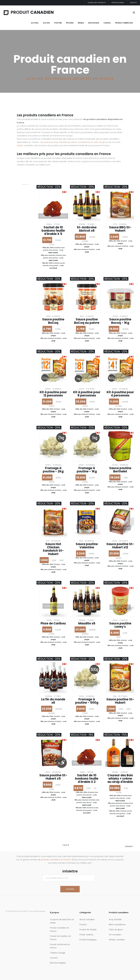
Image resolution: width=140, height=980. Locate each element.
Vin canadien (115, 935)
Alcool (46, 23)
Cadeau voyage (58, 953)
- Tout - (11, 223)
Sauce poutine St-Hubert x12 (120, 546)
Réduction (9, 217)
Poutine (58, 23)
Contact (134, 3)
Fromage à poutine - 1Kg (87, 470)
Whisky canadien (117, 940)
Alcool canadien (87, 919)
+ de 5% (11, 227)
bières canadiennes (81, 142)
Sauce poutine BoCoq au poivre (87, 321)
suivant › (129, 846)
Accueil (35, 23)
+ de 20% (11, 233)
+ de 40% (11, 240)
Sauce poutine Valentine (87, 546)
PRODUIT (29, 12)
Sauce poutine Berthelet (120, 470)
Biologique (94, 23)
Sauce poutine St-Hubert (120, 701)
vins (114, 142)
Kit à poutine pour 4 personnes (120, 394)
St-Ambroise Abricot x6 (87, 229)
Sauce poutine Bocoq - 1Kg (120, 321)
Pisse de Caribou (53, 623)
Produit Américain (124, 23)
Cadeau (107, 23)
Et (15, 202)
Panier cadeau (86, 935)
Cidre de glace (116, 930)
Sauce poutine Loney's (120, 625)
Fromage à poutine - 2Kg (53, 470)
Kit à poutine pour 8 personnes (87, 394)
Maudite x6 (87, 623)
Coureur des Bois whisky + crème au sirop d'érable (120, 779)
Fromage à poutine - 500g (87, 701)
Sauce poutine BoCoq (53, 321)
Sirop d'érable (115, 919)
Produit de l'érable (88, 930)
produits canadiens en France (56, 860)
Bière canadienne (117, 925)
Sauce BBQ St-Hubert (120, 229)
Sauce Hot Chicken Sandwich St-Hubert (53, 549)
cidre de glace (101, 142)
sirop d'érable (60, 142)
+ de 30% (11, 236)
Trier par (8, 252)
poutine (47, 142)
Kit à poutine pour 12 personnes (53, 394)
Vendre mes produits (97, 3)
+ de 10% (11, 230)
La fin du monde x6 (53, 701)
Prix (6, 195)
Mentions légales (58, 963)
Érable (81, 23)
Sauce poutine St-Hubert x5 (53, 777)
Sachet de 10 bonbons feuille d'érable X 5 (53, 231)
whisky (20, 145)
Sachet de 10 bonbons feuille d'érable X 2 (87, 779)
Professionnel (118, 3)
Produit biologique (88, 940)
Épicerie (70, 23)
